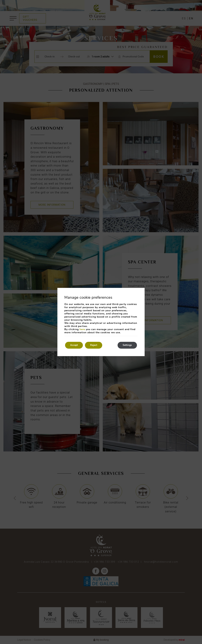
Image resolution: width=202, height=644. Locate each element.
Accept (74, 345)
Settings (127, 345)
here (82, 329)
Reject (94, 345)
